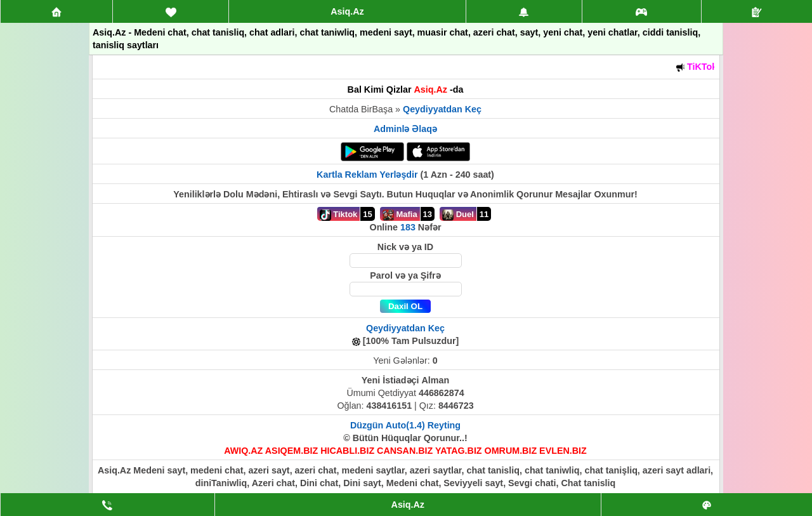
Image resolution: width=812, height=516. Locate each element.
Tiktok (339, 215)
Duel (458, 215)
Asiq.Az (347, 11)
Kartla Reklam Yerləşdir (367, 175)
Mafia (400, 215)
